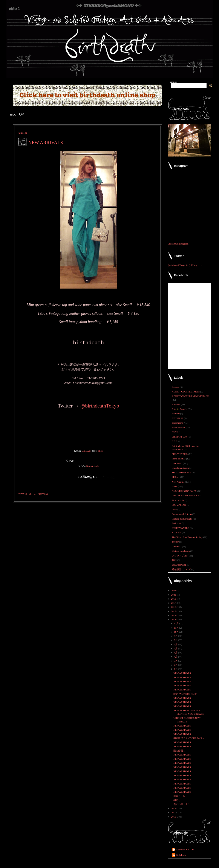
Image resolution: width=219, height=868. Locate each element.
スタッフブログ (181, 556)
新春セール (179, 796)
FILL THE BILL (180, 454)
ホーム (33, 494)
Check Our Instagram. (178, 244)
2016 (174, 607)
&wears (176, 387)
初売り (177, 800)
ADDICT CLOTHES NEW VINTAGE (190, 396)
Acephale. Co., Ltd (185, 850)
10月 (177, 632)
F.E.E (175, 441)
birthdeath (181, 855)
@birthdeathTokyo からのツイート (185, 265)
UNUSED (177, 546)
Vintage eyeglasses (181, 551)
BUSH (175, 432)
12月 (177, 623)
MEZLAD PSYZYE (182, 473)
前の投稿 (43, 494)
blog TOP (17, 114)
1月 (176, 669)
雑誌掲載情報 (179, 565)
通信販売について (182, 569)
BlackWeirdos (179, 427)
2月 (176, 665)
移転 (175, 560)
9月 (176, 636)
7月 (176, 644)
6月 (176, 648)
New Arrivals (93, 466)
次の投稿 (22, 494)
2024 (174, 590)
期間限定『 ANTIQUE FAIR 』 (189, 738)
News (175, 486)
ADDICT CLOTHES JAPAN (186, 392)
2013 (174, 619)
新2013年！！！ (182, 804)
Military (176, 477)
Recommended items (182, 514)
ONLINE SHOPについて (185, 491)
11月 (177, 628)
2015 (174, 611)
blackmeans (178, 423)
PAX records (178, 500)
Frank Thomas (179, 459)
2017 (174, 603)
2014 (174, 615)
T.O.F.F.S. (177, 532)
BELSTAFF (178, 418)
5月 (176, 652)
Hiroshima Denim (181, 468)
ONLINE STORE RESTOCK (186, 496)
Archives (176, 404)
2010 (174, 817)
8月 (176, 640)
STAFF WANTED (181, 528)
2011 (174, 812)
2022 (174, 595)
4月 (176, 657)
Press (175, 509)
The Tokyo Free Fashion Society (188, 537)
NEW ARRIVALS (182, 673)
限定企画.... (179, 751)
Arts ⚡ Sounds (180, 409)
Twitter (176, 542)
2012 (174, 808)
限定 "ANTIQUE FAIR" (185, 694)
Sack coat (177, 523)
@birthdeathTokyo (100, 406)
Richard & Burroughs (182, 519)
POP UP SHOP (179, 505)
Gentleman (177, 463)
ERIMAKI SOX (180, 437)
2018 (174, 599)
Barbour (176, 413)
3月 (176, 661)
